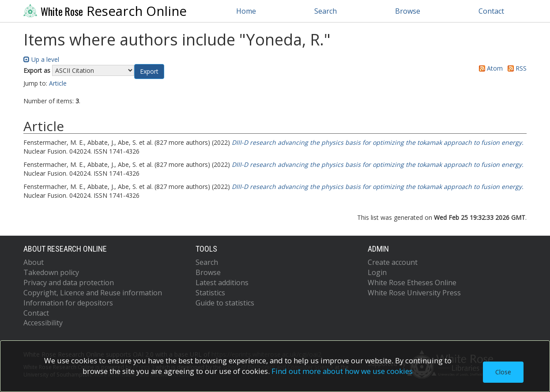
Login (377, 272)
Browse (408, 11)
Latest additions (222, 283)
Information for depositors (68, 303)
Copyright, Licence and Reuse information (93, 293)
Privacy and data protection (69, 283)
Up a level (41, 59)
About (34, 262)
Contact (491, 11)
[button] (149, 72)
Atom (489, 68)
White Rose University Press (414, 293)
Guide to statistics (225, 303)
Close (503, 372)
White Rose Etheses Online (412, 283)
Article (58, 83)
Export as (37, 70)
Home (246, 11)
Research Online (105, 11)
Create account (393, 262)
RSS (516, 68)
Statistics (210, 293)
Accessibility (43, 323)
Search (326, 11)
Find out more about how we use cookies (342, 371)
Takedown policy (51, 272)
